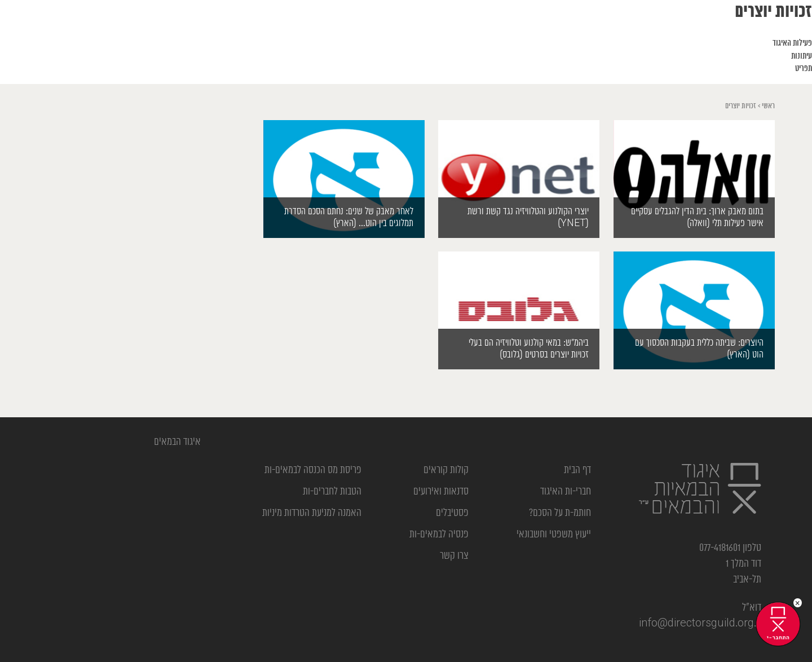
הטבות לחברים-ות (332, 492)
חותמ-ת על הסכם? (560, 513)
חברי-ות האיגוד (566, 492)
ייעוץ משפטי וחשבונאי (554, 535)
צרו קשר (454, 556)
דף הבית (577, 470)
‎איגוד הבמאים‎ (177, 442)
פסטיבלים (452, 513)
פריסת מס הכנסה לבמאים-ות (313, 470)
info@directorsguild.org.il (700, 624)
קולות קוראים (446, 470)
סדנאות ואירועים (441, 492)
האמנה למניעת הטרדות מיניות (312, 513)
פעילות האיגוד (792, 43)
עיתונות (802, 56)
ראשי (768, 106)
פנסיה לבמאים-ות (439, 535)
